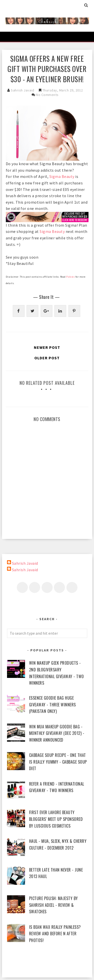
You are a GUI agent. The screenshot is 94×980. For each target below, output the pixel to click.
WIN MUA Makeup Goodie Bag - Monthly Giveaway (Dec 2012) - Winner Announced (57, 733)
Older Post (47, 358)
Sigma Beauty (62, 176)
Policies (71, 277)
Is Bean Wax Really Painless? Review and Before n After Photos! (55, 934)
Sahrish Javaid (25, 563)
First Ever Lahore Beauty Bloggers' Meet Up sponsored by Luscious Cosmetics (56, 819)
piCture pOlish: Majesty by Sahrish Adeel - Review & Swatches (54, 905)
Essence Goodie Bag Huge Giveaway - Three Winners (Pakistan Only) (53, 705)
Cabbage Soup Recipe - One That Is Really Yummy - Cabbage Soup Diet (58, 762)
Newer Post (47, 347)
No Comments (47, 95)
